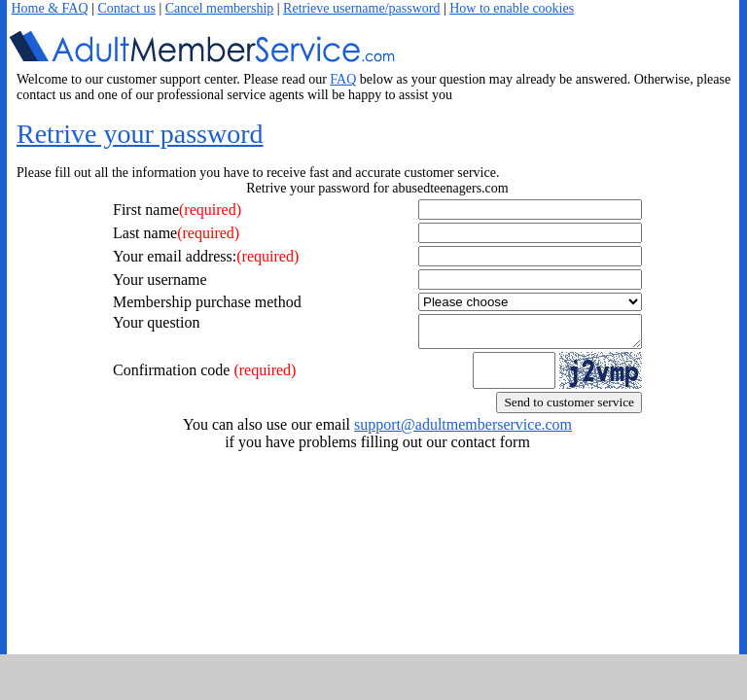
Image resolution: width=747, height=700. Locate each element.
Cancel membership (220, 8)
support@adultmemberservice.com (463, 430)
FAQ (343, 79)
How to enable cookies (512, 8)
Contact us (126, 8)
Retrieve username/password (361, 8)
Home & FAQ (50, 8)
